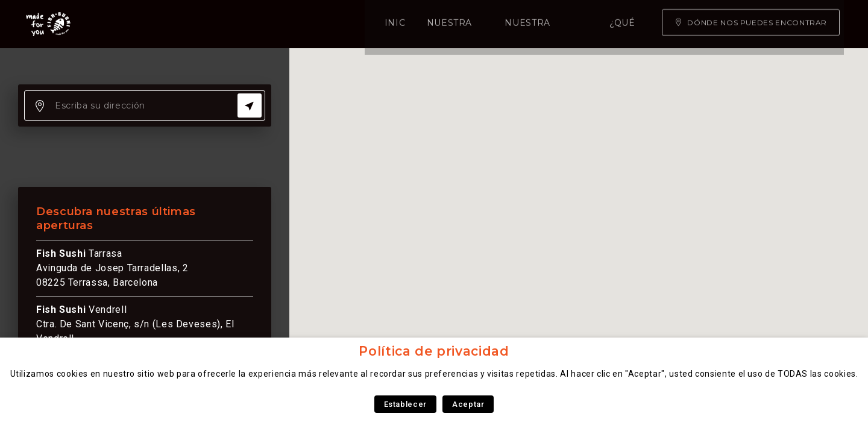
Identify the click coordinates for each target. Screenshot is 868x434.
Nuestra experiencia (353, 24)
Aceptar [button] (468, 404)
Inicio (164, 24)
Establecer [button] (405, 404)
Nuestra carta (237, 24)
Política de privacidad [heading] (434, 351)
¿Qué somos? (463, 24)
